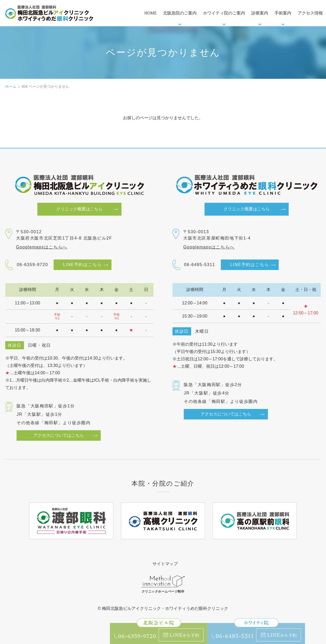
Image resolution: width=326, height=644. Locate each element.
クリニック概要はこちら (79, 209)
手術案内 (283, 13)
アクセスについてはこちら (59, 435)
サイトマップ (165, 564)
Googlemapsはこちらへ (42, 247)
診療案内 (260, 13)
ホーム (11, 86)
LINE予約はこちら (83, 265)
